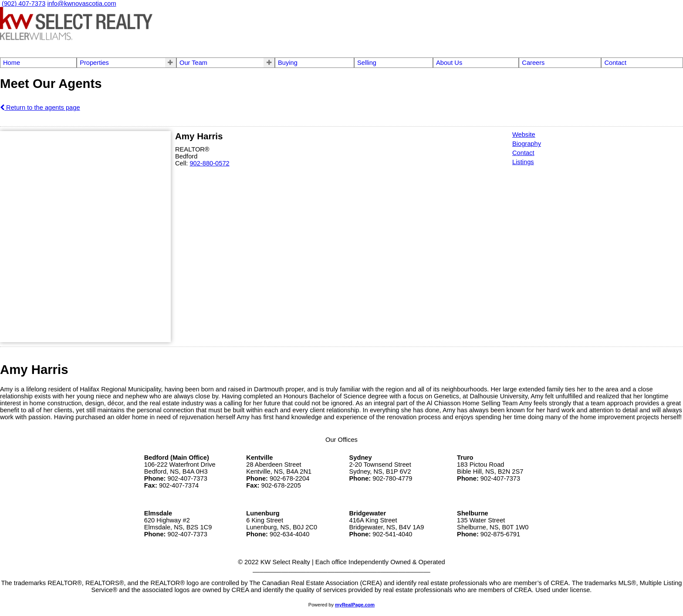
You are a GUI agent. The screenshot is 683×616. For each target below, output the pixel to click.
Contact (615, 63)
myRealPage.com (355, 605)
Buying (288, 63)
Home (12, 63)
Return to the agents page (40, 108)
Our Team (193, 63)
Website (524, 135)
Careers (533, 63)
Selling (367, 63)
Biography (527, 144)
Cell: (182, 163)
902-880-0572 (209, 163)
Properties (94, 63)
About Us (449, 63)
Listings (523, 162)
